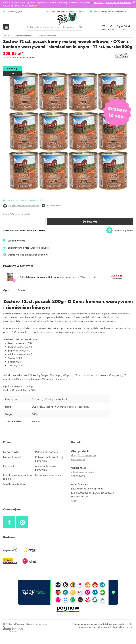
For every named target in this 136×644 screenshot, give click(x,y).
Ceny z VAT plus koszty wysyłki (17, 214)
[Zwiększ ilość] (42, 221)
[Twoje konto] (111, 27)
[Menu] (6, 27)
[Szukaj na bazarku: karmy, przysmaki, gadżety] (50, 27)
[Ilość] (24, 221)
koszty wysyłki (125, 624)
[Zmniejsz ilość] (6, 221)
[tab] (6, 291)
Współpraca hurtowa (15, 484)
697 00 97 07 (78, 459)
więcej (75, 501)
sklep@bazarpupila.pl (84, 455)
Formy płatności (12, 457)
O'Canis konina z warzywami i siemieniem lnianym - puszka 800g (52, 277)
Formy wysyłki (11, 452)
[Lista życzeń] (103, 27)
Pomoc (7, 442)
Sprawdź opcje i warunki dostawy (24, 205)
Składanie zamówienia (48, 475)
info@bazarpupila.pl (83, 472)
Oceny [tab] (21, 290)
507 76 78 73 (78, 476)
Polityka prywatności (47, 452)
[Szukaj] (81, 27)
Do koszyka (90, 221)
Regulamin (9, 466)
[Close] (134, 2)
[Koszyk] (124, 27)
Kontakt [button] (76, 442)
